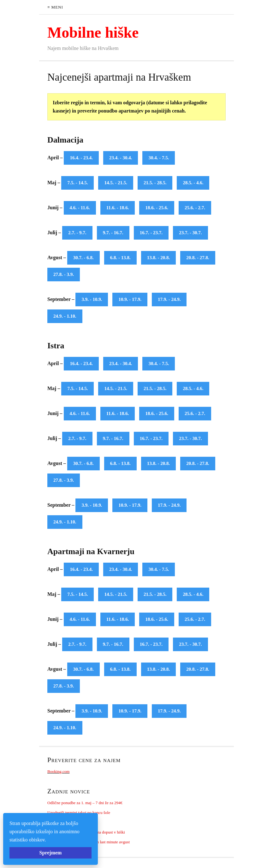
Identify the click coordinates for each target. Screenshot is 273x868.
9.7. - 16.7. (113, 233)
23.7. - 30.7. (190, 233)
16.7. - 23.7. (151, 233)
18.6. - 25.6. (157, 208)
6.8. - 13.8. (120, 258)
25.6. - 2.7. (195, 208)
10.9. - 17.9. (130, 299)
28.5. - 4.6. (193, 183)
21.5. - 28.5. (155, 183)
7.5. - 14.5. (77, 183)
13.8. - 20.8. (159, 258)
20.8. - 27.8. (198, 258)
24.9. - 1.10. (65, 316)
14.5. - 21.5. (116, 183)
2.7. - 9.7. (77, 233)
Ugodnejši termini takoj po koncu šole (79, 813)
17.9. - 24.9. (169, 299)
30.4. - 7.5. (159, 158)
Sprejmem (51, 853)
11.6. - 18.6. (118, 208)
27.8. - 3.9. (64, 274)
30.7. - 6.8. (83, 258)
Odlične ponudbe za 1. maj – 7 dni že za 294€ (85, 803)
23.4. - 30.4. (121, 158)
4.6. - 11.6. (80, 208)
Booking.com (58, 771)
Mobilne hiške (93, 32)
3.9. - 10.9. (92, 299)
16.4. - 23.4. (81, 158)
